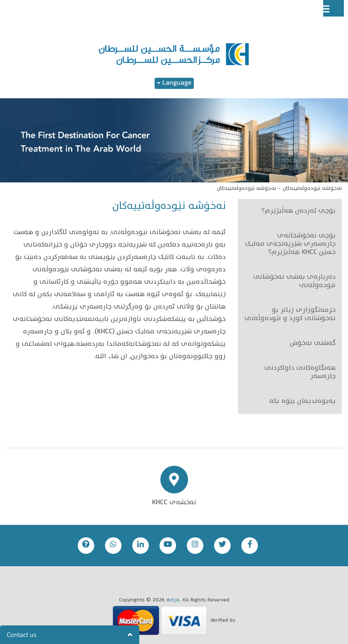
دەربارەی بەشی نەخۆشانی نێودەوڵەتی (294, 282)
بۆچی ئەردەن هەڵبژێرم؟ (299, 211)
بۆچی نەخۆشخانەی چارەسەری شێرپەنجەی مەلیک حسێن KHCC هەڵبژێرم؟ (290, 244)
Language (174, 83)
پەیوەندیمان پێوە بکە (303, 402)
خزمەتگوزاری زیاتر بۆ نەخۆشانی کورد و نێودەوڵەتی (290, 315)
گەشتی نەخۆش (313, 344)
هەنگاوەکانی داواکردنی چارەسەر (300, 373)
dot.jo (173, 600)
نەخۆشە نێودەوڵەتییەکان (312, 189)
